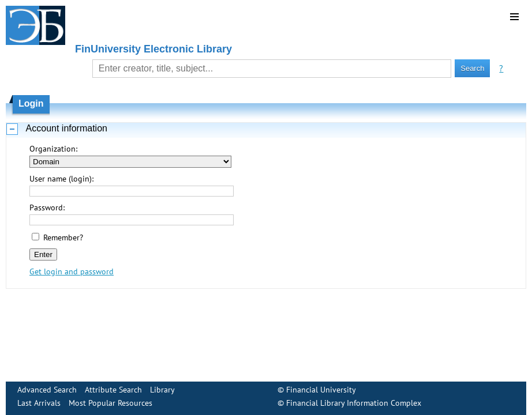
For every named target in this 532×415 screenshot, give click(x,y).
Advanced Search (47, 390)
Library (162, 390)
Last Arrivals (39, 403)
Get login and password (72, 271)
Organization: (53, 149)
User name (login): (61, 179)
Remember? (63, 237)
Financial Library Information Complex (354, 403)
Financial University (321, 390)
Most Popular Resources (110, 403)
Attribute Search (113, 390)
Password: (47, 207)
